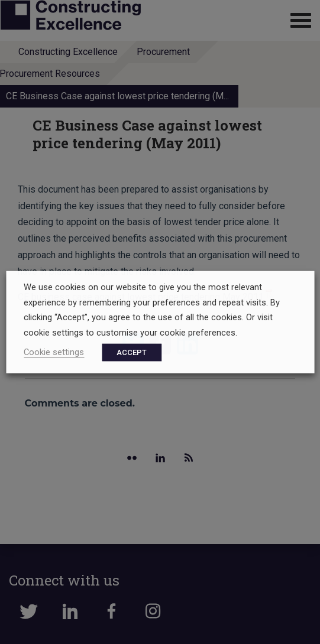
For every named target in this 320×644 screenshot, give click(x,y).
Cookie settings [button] (54, 352)
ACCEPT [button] (132, 352)
